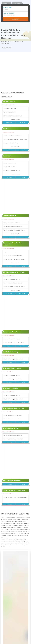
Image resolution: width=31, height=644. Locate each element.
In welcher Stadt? (8, 7)
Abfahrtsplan (9, 123)
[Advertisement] (15, 75)
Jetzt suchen (16, 19)
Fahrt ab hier (22, 123)
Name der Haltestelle (9, 13)
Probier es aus (7, 48)
